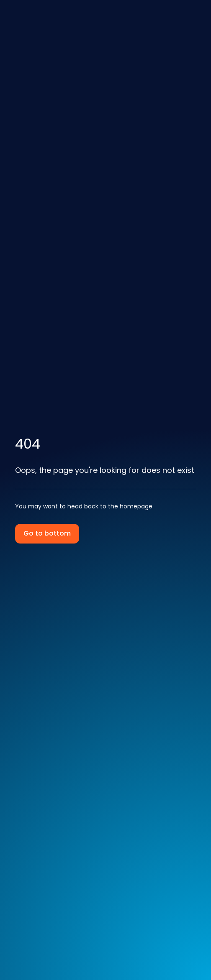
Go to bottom (47, 533)
